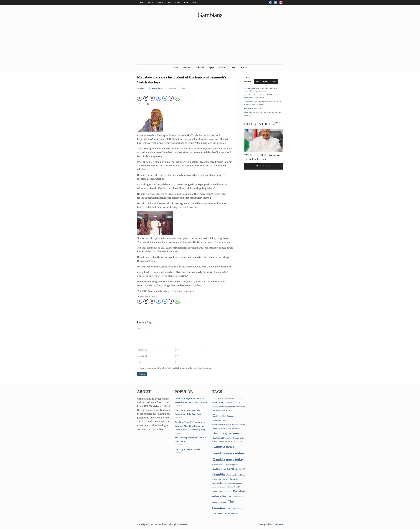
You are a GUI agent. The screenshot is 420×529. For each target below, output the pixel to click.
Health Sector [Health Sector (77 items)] (217, 479)
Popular (265, 82)
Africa (178, 2)
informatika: (248, 112)
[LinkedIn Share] (165, 98)
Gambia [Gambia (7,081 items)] (219, 415)
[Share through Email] (152, 98)
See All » (279, 123)
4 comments (179, 406)
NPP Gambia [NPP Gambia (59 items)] (223, 492)
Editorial (160, 2)
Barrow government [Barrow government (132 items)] (226, 399)
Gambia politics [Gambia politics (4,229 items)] (225, 474)
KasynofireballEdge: (251, 102)
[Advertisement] (210, 44)
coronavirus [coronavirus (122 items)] (240, 399)
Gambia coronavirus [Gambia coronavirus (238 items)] (222, 424)
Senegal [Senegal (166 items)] (223, 502)
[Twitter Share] (146, 98)
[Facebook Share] (140, 98)
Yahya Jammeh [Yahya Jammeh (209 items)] (231, 513)
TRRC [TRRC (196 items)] (229, 509)
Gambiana (210, 15)
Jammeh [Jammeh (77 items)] (226, 479)
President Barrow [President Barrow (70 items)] (238, 497)
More (194, 3)
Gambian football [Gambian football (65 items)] (218, 465)
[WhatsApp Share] (177, 98)
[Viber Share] (171, 98)
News (141, 2)
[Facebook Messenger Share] (159, 98)
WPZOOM (278, 524)
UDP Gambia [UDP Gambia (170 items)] (218, 513)
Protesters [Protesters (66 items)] (216, 502)
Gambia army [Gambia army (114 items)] (234, 421)
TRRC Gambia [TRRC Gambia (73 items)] (238, 509)
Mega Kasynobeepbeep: (252, 88)
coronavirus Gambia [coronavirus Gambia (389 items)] (223, 403)
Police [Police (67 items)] (230, 492)
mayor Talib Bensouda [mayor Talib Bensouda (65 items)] (219, 487)
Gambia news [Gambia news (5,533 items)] (223, 447)
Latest (257, 82)
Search (274, 82)
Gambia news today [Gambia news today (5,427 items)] (228, 459)
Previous (245, 167)
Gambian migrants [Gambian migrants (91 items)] (231, 465)
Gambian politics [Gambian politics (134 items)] (219, 469)
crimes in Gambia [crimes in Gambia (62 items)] (226, 410)
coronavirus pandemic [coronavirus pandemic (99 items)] (227, 407)
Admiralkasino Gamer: (251, 95)
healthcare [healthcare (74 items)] (241, 475)
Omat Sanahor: (249, 108)
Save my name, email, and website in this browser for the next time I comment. (176, 368)
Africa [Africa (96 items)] (215, 399)
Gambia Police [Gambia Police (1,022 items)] (236, 469)
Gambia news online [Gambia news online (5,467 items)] (229, 453)
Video (186, 2)
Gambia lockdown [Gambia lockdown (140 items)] (225, 442)
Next (282, 167)
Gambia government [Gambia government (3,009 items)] (227, 433)
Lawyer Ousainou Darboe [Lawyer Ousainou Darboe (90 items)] (233, 483)
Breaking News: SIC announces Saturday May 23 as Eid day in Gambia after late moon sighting (190, 426)
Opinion (150, 2)
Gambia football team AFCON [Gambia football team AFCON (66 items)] (231, 428)
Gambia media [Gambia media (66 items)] (238, 442)
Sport (169, 2)
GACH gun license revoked (188, 449)
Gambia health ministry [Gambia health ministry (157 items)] (222, 438)
